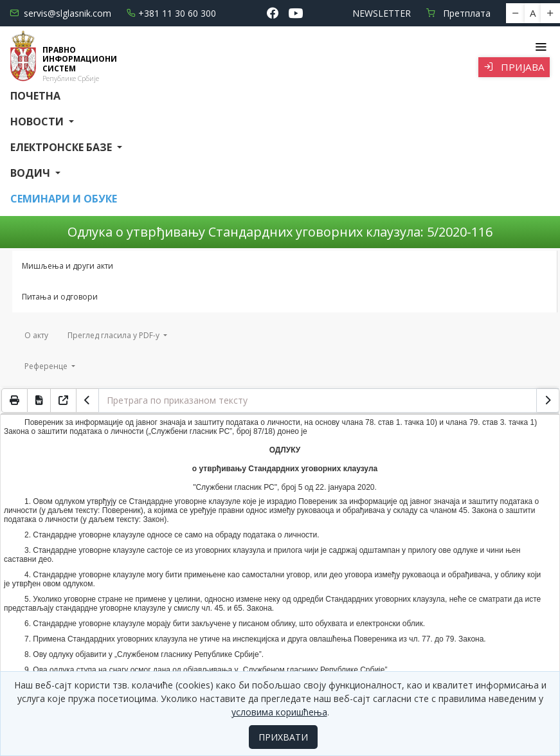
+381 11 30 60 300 (171, 13)
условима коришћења (279, 712)
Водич (32, 173)
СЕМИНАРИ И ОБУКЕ (64, 199)
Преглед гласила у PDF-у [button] (114, 335)
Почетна (35, 96)
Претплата (458, 13)
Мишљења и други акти (68, 266)
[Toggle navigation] (540, 47)
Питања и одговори (60, 297)
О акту (36, 335)
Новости (38, 122)
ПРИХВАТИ (283, 737)
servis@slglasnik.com (60, 13)
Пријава (514, 67)
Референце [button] (47, 366)
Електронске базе (62, 147)
